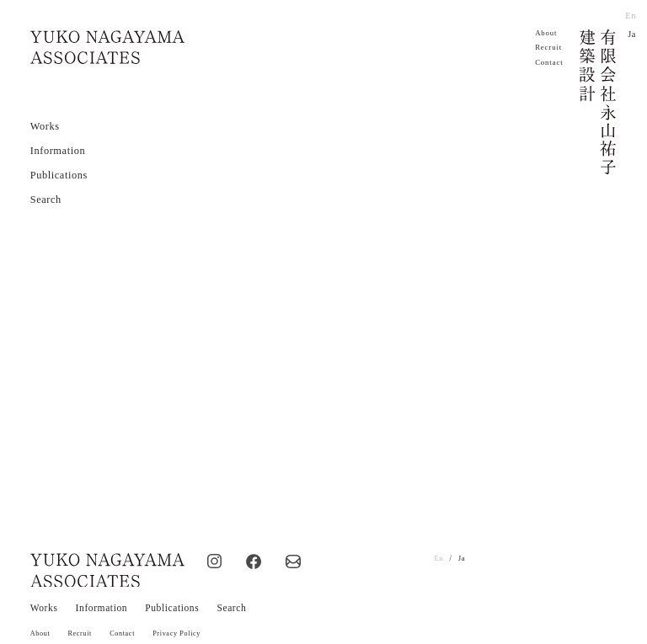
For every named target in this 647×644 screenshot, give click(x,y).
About (547, 33)
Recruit (549, 47)
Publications (59, 174)
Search (46, 199)
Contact (550, 62)
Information (58, 150)
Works (45, 125)
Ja (632, 33)
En (631, 15)
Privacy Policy (183, 626)
